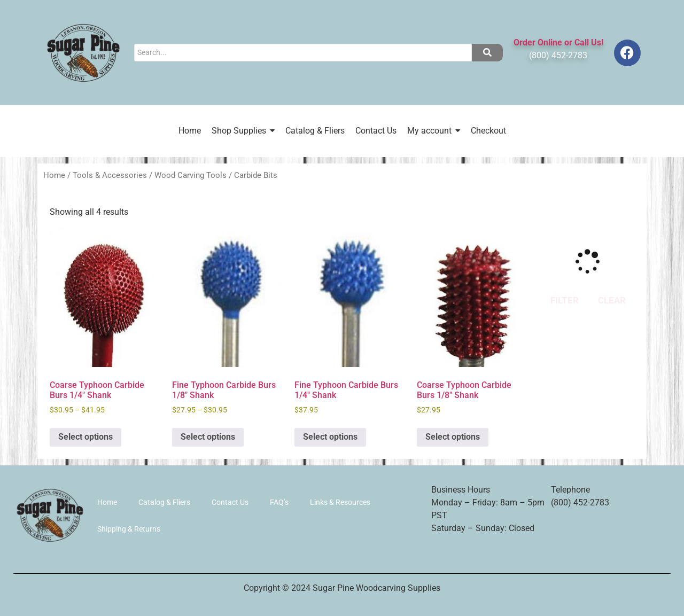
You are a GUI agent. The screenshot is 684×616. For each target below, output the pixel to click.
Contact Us (230, 502)
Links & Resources (340, 502)
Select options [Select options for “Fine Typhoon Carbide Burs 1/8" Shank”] (208, 437)
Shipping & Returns (129, 529)
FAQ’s (279, 502)
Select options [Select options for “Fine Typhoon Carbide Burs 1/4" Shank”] (330, 437)
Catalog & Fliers (164, 502)
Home (54, 175)
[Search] (303, 53)
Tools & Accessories (110, 175)
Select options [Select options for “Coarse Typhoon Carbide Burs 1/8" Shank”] (453, 437)
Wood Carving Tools (191, 175)
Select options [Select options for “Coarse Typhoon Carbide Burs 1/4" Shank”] (85, 437)
